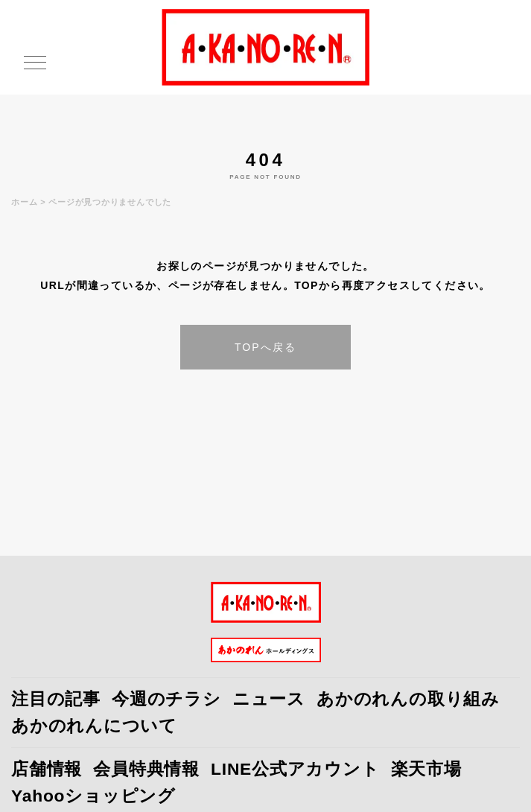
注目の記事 (56, 699)
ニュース (269, 699)
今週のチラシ (166, 699)
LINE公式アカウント (295, 769)
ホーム (24, 202)
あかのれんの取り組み (408, 699)
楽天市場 (426, 769)
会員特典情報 (146, 769)
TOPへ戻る (265, 347)
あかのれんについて (94, 726)
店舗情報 (47, 769)
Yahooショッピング (93, 796)
